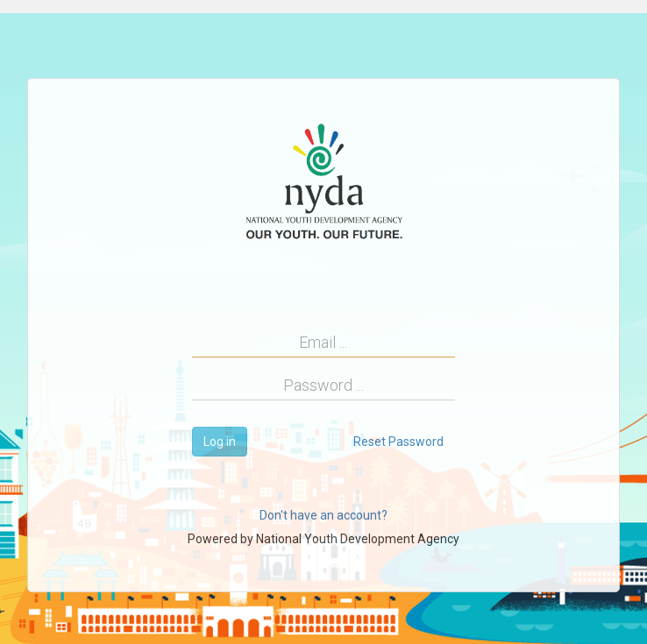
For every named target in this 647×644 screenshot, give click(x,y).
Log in (220, 442)
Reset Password (398, 442)
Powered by (323, 539)
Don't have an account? (323, 515)
